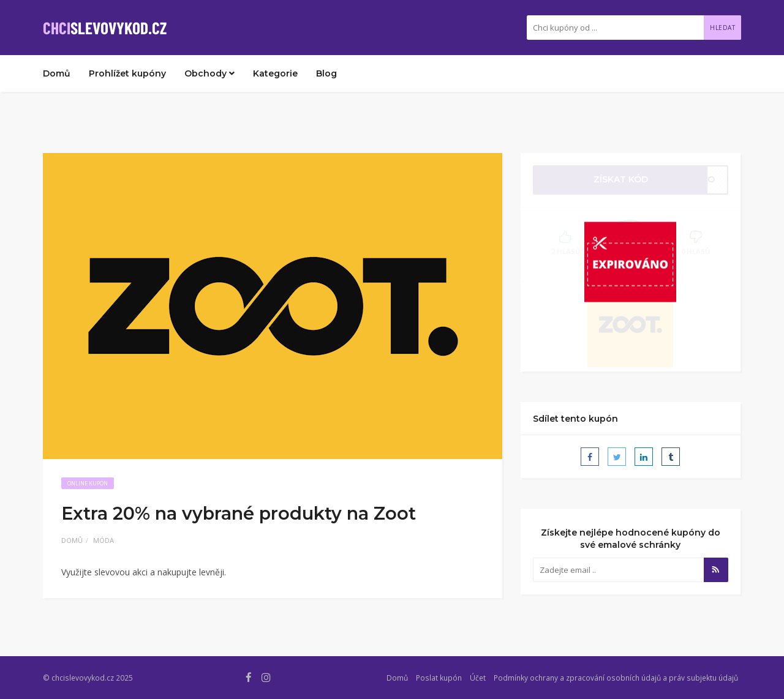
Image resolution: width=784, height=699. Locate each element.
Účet (478, 678)
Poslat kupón (439, 678)
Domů (57, 73)
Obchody (209, 73)
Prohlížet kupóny (127, 73)
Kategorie (275, 73)
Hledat (722, 28)
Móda (104, 540)
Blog (326, 73)
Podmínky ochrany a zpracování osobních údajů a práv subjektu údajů (616, 678)
